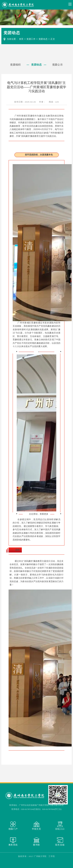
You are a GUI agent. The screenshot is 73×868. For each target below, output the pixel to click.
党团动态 (43, 39)
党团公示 (58, 65)
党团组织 (15, 65)
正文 (53, 39)
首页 (21, 39)
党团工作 (31, 39)
